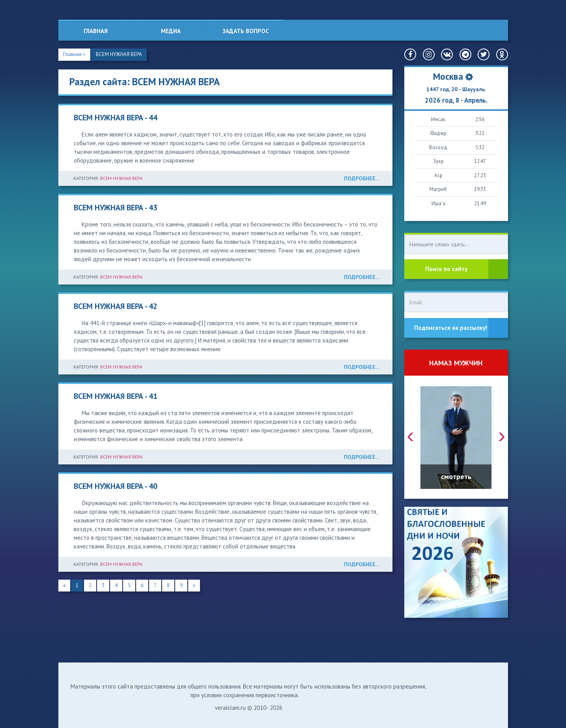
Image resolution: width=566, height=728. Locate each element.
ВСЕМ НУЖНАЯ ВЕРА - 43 (116, 208)
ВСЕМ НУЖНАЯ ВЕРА (119, 54)
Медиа (171, 31)
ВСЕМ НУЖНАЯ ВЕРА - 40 (116, 486)
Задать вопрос (246, 31)
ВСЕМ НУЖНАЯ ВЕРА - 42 (116, 306)
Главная (96, 31)
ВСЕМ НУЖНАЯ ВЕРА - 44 (116, 118)
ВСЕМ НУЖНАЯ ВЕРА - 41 (116, 396)
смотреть (456, 476)
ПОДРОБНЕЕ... (361, 178)
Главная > (74, 54)
